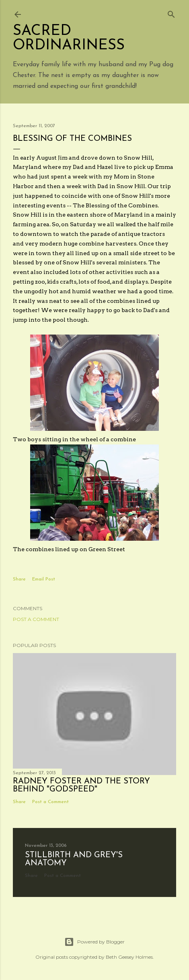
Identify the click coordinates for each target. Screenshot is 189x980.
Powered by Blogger (94, 942)
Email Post (44, 579)
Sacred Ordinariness (69, 39)
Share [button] (19, 579)
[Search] (171, 13)
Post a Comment (36, 619)
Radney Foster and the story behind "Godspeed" (81, 785)
